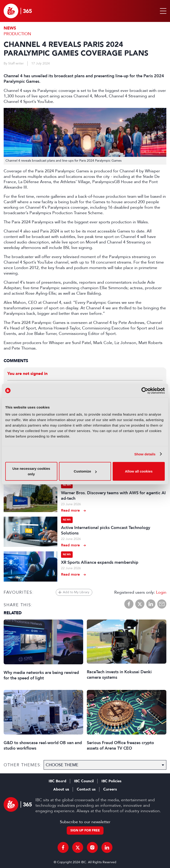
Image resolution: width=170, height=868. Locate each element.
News (10, 28)
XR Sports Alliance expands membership (100, 562)
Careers (110, 789)
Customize (85, 471)
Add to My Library (76, 592)
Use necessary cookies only (31, 471)
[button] (162, 11)
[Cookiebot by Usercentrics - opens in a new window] (145, 390)
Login (161, 592)
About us (61, 789)
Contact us (86, 789)
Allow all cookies (139, 471)
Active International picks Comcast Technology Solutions (106, 530)
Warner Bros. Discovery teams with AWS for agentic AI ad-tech (113, 496)
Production (17, 34)
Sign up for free (85, 830)
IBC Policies (111, 781)
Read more (70, 510)
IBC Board (57, 781)
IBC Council (84, 781)
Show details (145, 454)
